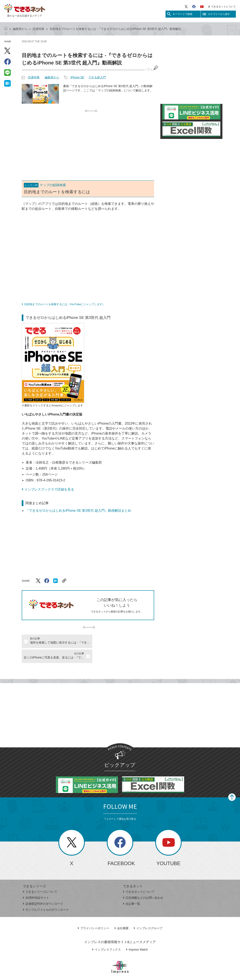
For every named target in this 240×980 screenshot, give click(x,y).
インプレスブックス (106, 935)
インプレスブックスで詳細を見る (49, 489)
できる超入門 (97, 77)
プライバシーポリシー (93, 913)
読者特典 (38, 29)
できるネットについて (222, 7)
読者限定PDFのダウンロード (43, 889)
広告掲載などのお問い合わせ (143, 883)
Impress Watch (137, 935)
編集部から (20, 29)
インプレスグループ (148, 913)
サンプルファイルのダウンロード (46, 895)
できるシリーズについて (40, 877)
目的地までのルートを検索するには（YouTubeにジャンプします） (65, 304)
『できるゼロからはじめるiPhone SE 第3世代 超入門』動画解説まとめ (78, 511)
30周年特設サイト (36, 883)
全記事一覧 (131, 889)
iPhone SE (77, 77)
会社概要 (122, 913)
